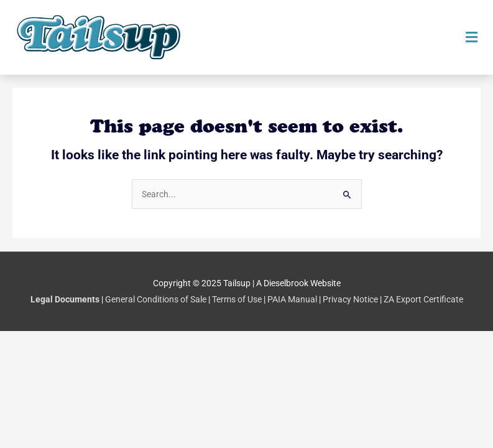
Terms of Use (237, 299)
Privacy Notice (350, 299)
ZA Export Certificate (423, 299)
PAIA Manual (292, 299)
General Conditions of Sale (156, 299)
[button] (471, 38)
